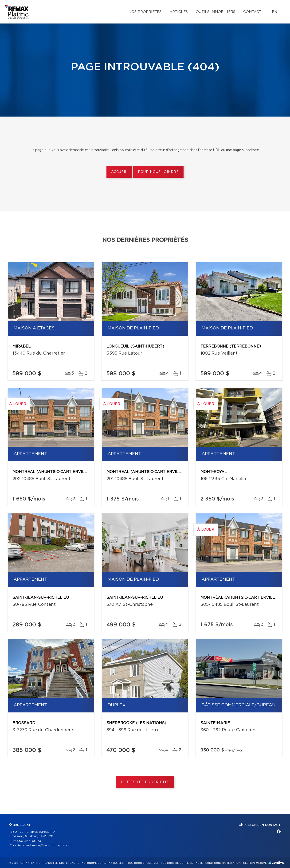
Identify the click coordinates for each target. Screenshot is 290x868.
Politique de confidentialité (182, 863)
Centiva (277, 862)
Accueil (119, 172)
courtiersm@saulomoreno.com (47, 846)
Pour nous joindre (158, 172)
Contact (252, 12)
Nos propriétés (145, 12)
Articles (179, 12)
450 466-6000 (29, 841)
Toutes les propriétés (145, 782)
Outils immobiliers (216, 12)
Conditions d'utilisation (223, 863)
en (274, 12)
